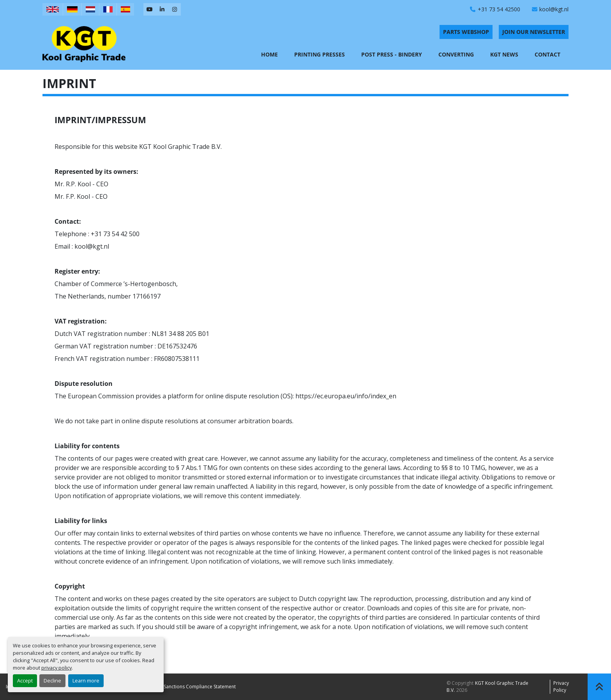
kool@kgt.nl (554, 9)
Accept (25, 681)
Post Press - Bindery (392, 54)
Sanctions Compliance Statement (200, 687)
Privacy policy (561, 687)
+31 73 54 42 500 (115, 234)
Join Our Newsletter (534, 32)
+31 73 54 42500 (499, 9)
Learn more (86, 681)
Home (269, 54)
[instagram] (175, 9)
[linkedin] (162, 9)
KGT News (504, 54)
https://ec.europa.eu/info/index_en (346, 396)
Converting (456, 54)
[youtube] (150, 9)
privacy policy (57, 668)
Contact (547, 54)
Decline (52, 681)
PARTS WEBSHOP (466, 32)
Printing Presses (320, 54)
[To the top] (599, 687)
